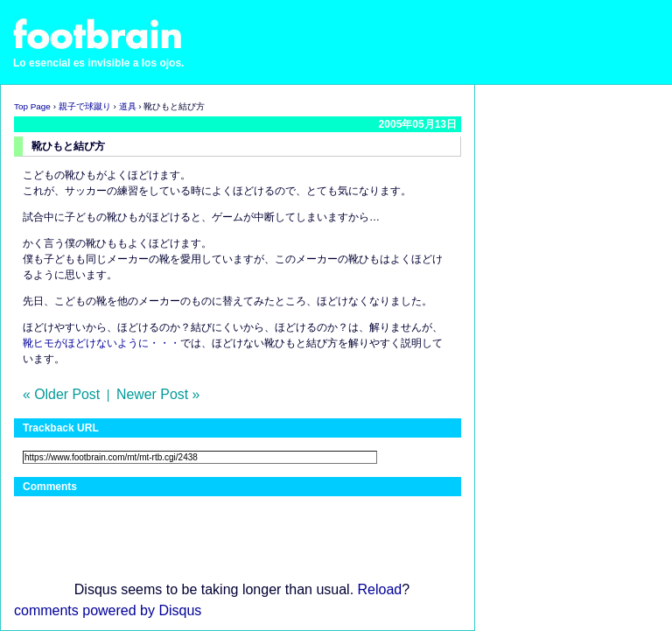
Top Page (32, 106)
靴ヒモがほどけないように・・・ (101, 343)
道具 (128, 106)
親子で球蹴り (85, 106)
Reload (380, 589)
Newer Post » (158, 394)
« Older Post (61, 394)
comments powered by (108, 610)
